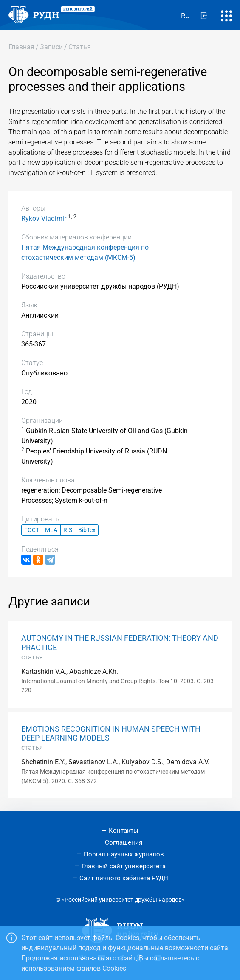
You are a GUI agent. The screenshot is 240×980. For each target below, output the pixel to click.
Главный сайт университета (124, 866)
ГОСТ (32, 530)
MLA (51, 530)
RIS (68, 530)
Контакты (124, 831)
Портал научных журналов (124, 854)
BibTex (87, 530)
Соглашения (124, 842)
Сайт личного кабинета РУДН (124, 878)
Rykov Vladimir (44, 218)
